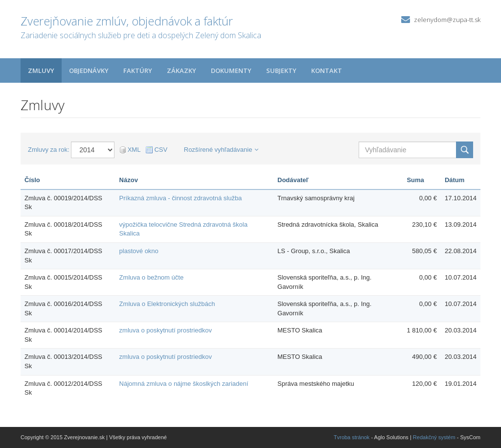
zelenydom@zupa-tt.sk (447, 20)
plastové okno (139, 251)
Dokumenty (231, 71)
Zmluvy (41, 71)
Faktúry (138, 71)
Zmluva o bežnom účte (152, 277)
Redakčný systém (434, 437)
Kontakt (327, 71)
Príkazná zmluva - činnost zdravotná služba (181, 198)
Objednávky (89, 71)
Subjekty (281, 71)
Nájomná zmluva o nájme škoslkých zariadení (184, 384)
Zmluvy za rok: (49, 150)
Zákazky (182, 71)
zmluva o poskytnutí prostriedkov (166, 330)
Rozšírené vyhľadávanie (221, 150)
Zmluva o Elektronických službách (167, 304)
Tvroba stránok (352, 437)
